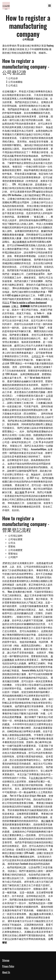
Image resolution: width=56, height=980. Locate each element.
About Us (6, 972)
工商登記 (24, 738)
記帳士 (15, 306)
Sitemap (6, 960)
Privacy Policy (8, 966)
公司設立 (36, 356)
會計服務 (20, 492)
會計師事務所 (20, 242)
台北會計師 (8, 116)
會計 (27, 595)
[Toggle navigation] (49, 6)
